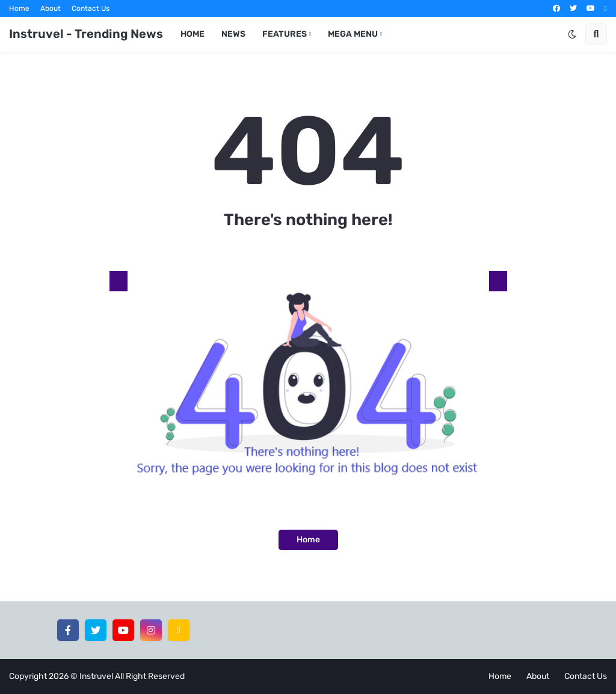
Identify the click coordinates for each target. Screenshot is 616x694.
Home (19, 8)
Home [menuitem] (192, 34)
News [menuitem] (233, 34)
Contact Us (91, 8)
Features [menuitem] (285, 34)
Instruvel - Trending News (86, 34)
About (51, 8)
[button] (572, 34)
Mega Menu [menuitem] (353, 34)
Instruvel (96, 676)
